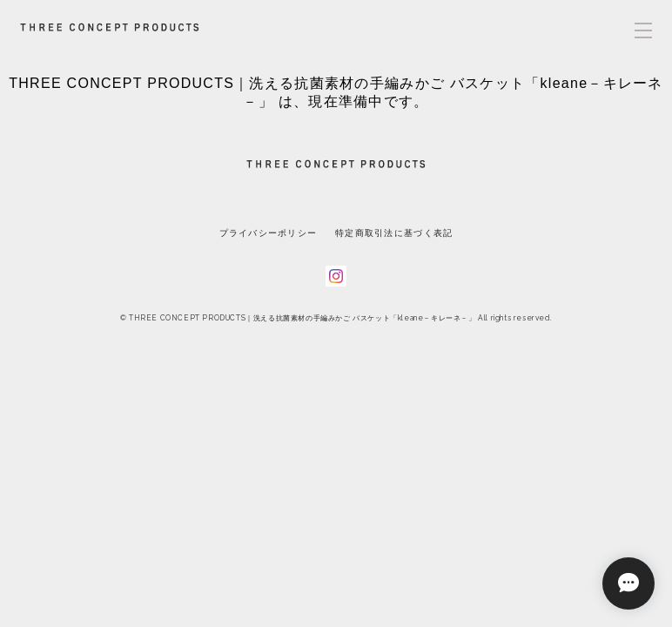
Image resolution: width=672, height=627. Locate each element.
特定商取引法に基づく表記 (394, 233)
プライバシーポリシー (269, 233)
